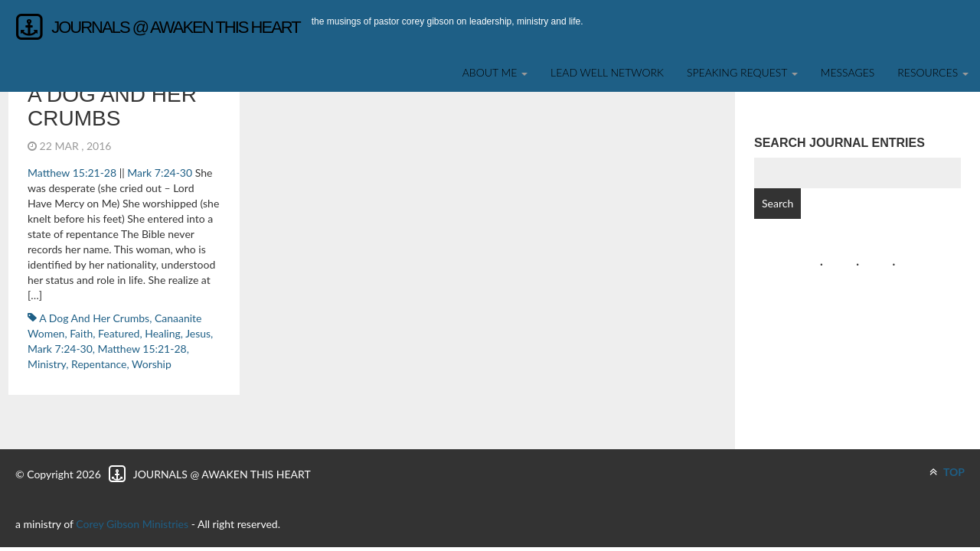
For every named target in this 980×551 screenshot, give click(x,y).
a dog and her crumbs (112, 106)
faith (81, 333)
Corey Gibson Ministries (132, 524)
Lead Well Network (607, 72)
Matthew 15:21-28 (72, 173)
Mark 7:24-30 (160, 173)
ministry (47, 364)
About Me (495, 72)
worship (152, 364)
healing (163, 333)
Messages (848, 72)
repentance (99, 364)
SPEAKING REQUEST (742, 72)
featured (119, 333)
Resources (933, 72)
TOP (947, 472)
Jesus (198, 333)
